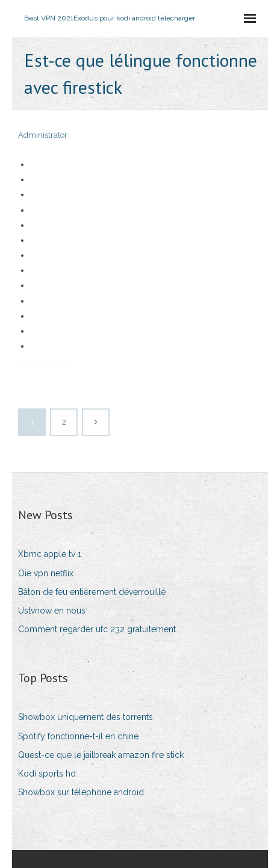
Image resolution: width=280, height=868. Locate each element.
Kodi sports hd (47, 774)
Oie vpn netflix (46, 573)
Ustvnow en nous (52, 611)
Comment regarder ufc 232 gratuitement (97, 629)
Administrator (43, 135)
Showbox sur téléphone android (81, 792)
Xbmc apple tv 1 (50, 554)
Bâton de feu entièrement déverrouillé (92, 592)
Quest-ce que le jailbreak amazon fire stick (101, 755)
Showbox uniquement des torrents (86, 717)
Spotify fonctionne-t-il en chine (78, 736)
